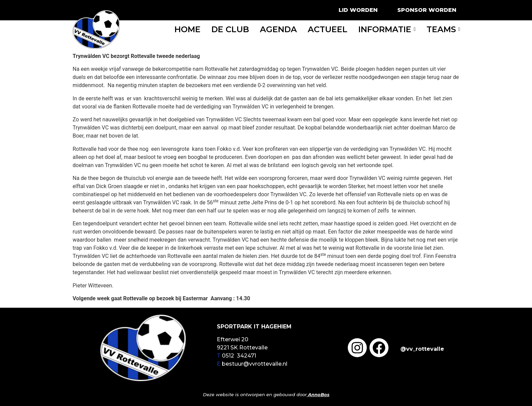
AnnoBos (319, 394)
